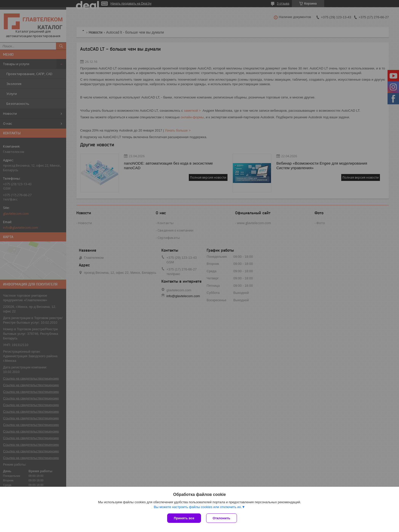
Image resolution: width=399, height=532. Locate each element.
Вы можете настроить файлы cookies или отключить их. (198, 507)
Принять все (184, 518)
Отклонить (222, 518)
